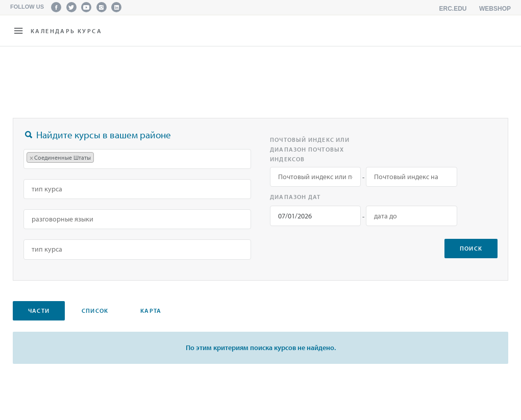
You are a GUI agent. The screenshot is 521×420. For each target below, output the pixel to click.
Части (39, 311)
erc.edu (453, 9)
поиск (471, 248)
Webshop (495, 9)
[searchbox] (102, 159)
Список (95, 311)
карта (151, 311)
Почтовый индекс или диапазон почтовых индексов (310, 149)
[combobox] (137, 159)
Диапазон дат (295, 197)
